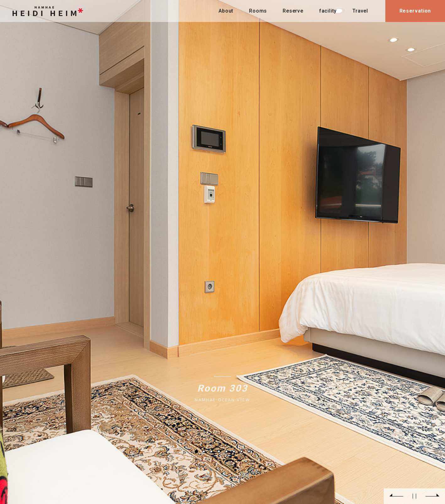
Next (432, 496)
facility (328, 11)
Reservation (415, 11)
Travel (360, 11)
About (226, 11)
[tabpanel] (222, 252)
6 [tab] (234, 452)
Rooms (258, 11)
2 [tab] (204, 452)
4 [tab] (219, 452)
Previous (396, 496)
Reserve (293, 11)
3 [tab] (211, 452)
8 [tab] (249, 452)
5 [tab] (226, 452)
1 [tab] (196, 452)
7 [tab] (241, 452)
